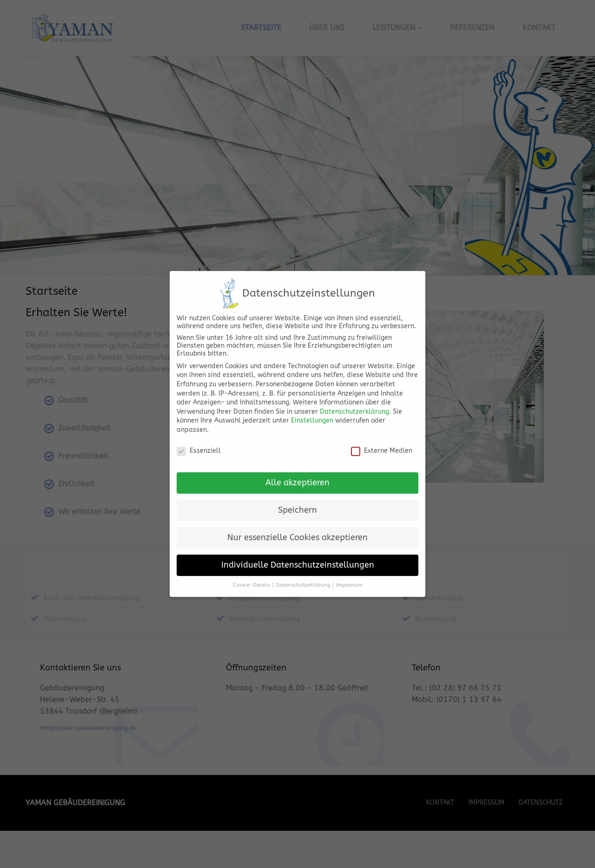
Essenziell (199, 434)
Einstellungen (312, 404)
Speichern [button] (297, 494)
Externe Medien (382, 434)
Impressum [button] (349, 568)
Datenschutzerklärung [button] (303, 568)
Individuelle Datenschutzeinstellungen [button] (298, 548)
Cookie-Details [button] (251, 568)
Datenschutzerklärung (354, 394)
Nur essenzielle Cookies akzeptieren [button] (297, 521)
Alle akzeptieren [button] (297, 466)
